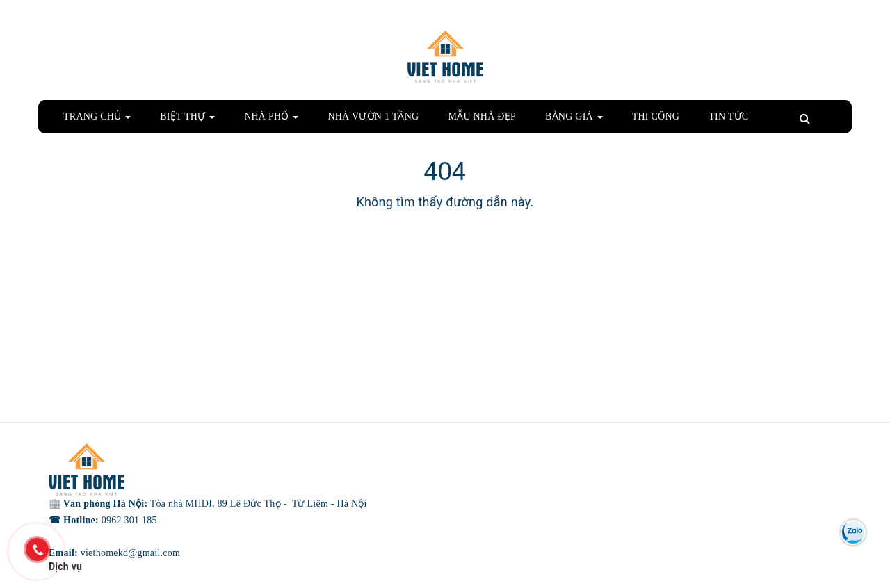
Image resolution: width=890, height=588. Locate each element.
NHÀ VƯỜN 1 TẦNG (373, 116)
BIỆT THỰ (187, 116)
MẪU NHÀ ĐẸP (482, 116)
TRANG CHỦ (97, 116)
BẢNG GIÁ (574, 116)
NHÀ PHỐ (271, 116)
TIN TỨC (728, 116)
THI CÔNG (656, 116)
